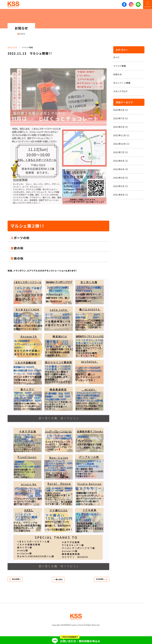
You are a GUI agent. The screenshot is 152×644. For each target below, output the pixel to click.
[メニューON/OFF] (148, 4)
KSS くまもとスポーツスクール (13, 4)
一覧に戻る (58, 580)
